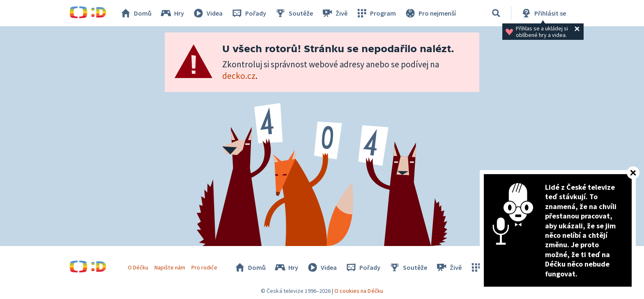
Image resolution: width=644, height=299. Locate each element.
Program (376, 13)
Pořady (248, 13)
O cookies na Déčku (359, 291)
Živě (334, 13)
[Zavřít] (633, 173)
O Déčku (138, 267)
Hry (172, 13)
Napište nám (170, 267)
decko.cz (239, 76)
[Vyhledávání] (496, 13)
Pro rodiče (204, 267)
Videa (207, 13)
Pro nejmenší (430, 13)
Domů (136, 13)
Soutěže (294, 13)
